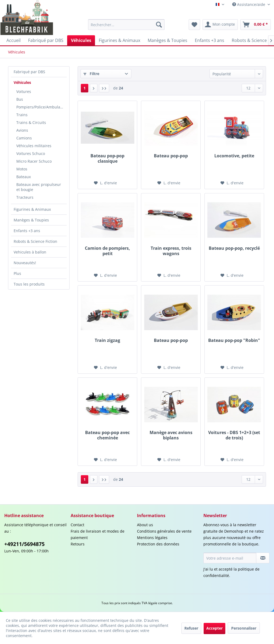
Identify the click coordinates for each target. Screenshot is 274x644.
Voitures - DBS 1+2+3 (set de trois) (234, 435)
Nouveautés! (25, 263)
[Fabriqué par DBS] (46, 40)
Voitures (24, 91)
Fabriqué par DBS (29, 72)
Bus (20, 99)
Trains (22, 115)
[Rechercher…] (126, 25)
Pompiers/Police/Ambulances (41, 107)
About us (145, 525)
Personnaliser (244, 628)
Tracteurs (25, 197)
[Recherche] (159, 25)
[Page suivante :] (94, 88)
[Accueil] (14, 40)
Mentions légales (152, 538)
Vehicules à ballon (30, 252)
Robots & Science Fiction (35, 241)
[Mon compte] (220, 25)
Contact (77, 525)
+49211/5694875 (24, 544)
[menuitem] (126, 25)
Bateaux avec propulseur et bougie (39, 187)
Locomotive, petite (234, 156)
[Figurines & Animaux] (119, 40)
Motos (22, 169)
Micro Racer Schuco (34, 161)
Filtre (91, 74)
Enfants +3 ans (27, 231)
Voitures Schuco (31, 153)
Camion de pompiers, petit (107, 251)
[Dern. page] (104, 88)
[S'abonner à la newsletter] (263, 558)
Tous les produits (29, 284)
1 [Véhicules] (85, 88)
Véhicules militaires (34, 146)
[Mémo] (194, 25)
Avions (22, 130)
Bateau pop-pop (171, 156)
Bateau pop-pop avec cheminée (107, 435)
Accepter (214, 628)
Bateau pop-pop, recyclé (234, 248)
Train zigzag (107, 340)
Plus (17, 273)
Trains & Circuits (31, 122)
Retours (78, 544)
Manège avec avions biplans (171, 435)
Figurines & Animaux (32, 209)
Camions (24, 138)
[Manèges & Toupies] (168, 40)
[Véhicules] (81, 40)
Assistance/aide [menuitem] (249, 4)
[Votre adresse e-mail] (230, 558)
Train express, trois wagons (171, 251)
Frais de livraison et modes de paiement (98, 534)
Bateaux (24, 177)
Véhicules (22, 82)
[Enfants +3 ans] (210, 40)
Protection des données (158, 544)
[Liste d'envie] (105, 183)
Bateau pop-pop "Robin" (234, 340)
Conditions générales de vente (164, 531)
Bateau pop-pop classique (107, 158)
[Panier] (256, 25)
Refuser (191, 628)
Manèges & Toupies (31, 220)
